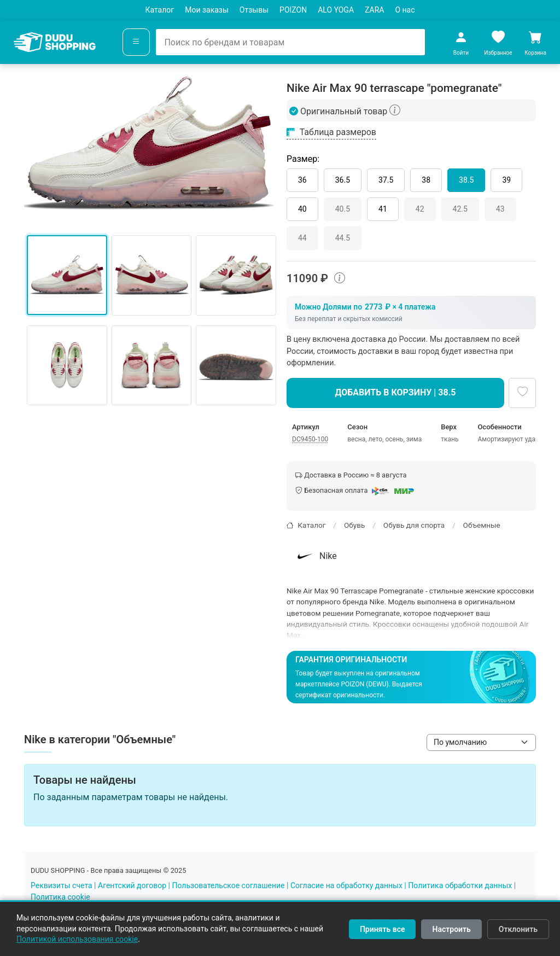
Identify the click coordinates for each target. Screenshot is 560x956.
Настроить (451, 929)
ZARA (374, 10)
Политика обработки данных (460, 885)
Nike (316, 556)
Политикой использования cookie (77, 939)
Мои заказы (207, 10)
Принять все (383, 929)
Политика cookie (60, 897)
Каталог (159, 10)
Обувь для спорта (414, 525)
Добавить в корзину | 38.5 (396, 392)
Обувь (354, 525)
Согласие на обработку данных (346, 885)
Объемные (482, 525)
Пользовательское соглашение (228, 885)
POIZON (293, 10)
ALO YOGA (336, 10)
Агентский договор (132, 885)
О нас (405, 10)
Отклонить (518, 929)
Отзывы (254, 10)
